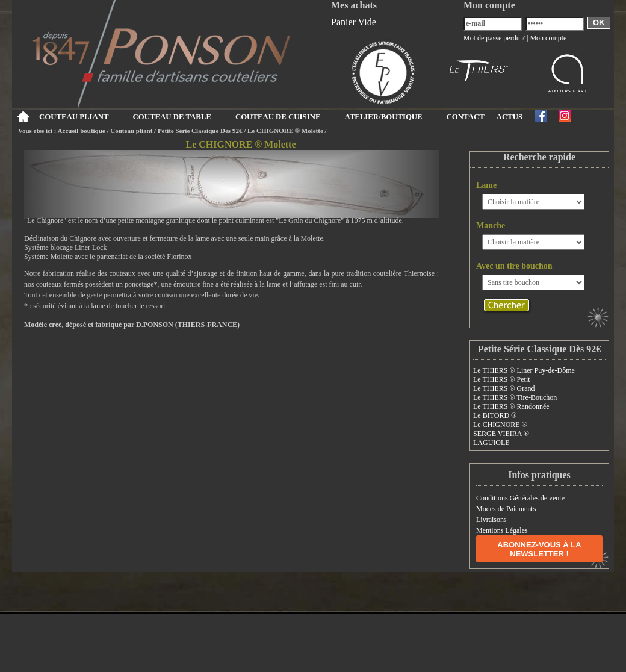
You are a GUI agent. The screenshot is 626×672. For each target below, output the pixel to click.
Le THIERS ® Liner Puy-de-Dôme (524, 370)
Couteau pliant (131, 131)
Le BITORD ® (495, 415)
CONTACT (466, 117)
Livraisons (491, 520)
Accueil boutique (82, 131)
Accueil (23, 117)
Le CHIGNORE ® (500, 425)
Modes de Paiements (506, 509)
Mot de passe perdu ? (494, 38)
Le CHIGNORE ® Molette (285, 131)
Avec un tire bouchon (514, 266)
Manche (491, 226)
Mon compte (548, 38)
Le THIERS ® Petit (502, 379)
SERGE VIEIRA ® (501, 434)
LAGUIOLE (491, 443)
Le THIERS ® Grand (504, 388)
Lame (486, 185)
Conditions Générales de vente (520, 498)
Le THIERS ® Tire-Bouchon (515, 397)
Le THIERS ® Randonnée (511, 406)
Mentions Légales (502, 530)
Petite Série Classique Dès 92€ (200, 131)
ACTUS (510, 117)
